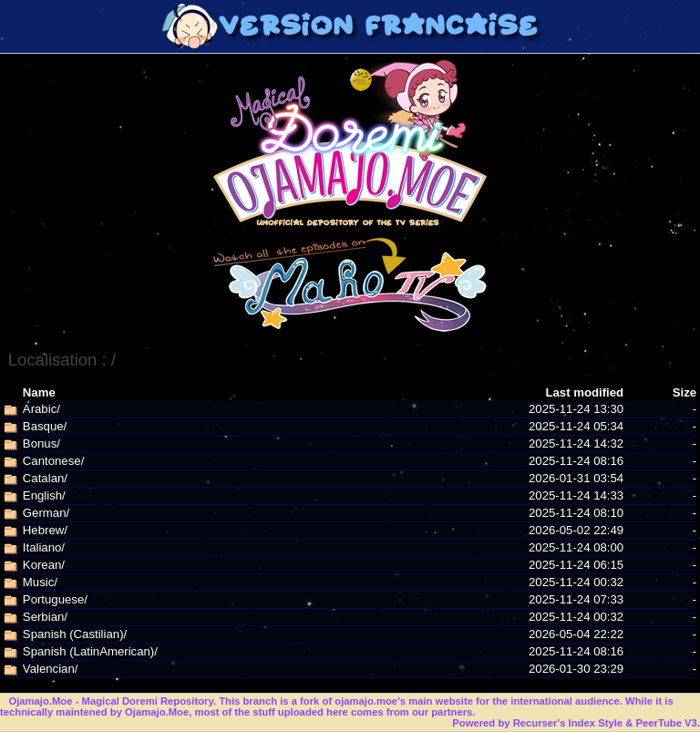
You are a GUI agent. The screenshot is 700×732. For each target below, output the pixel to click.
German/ (46, 513)
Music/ (40, 582)
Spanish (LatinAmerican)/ (90, 651)
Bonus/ (41, 443)
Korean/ (44, 565)
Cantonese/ (53, 461)
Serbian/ (45, 617)
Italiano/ (44, 547)
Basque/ (45, 426)
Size (685, 392)
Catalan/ (45, 478)
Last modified (584, 392)
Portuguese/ (55, 599)
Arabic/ (41, 409)
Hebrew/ (45, 530)
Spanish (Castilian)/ (75, 634)
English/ (44, 495)
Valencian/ (51, 669)
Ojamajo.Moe (40, 701)
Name (39, 392)
